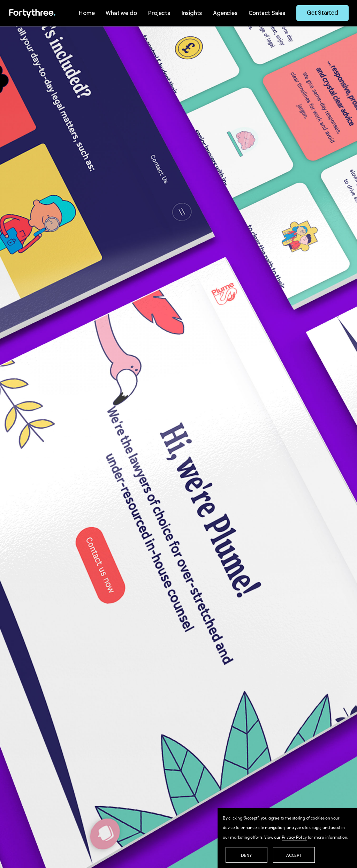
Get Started (322, 13)
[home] (32, 13)
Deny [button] (246, 855)
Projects (159, 13)
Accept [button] (294, 855)
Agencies (225, 13)
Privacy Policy (294, 837)
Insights (192, 13)
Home (86, 13)
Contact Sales (267, 13)
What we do (121, 13)
